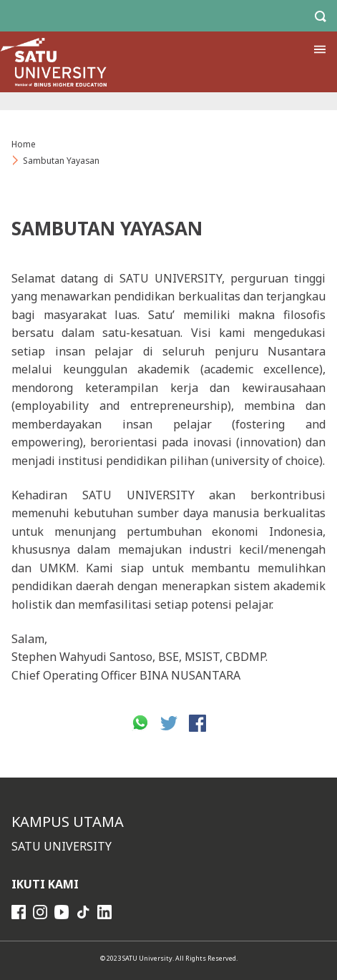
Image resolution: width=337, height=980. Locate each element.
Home (24, 144)
